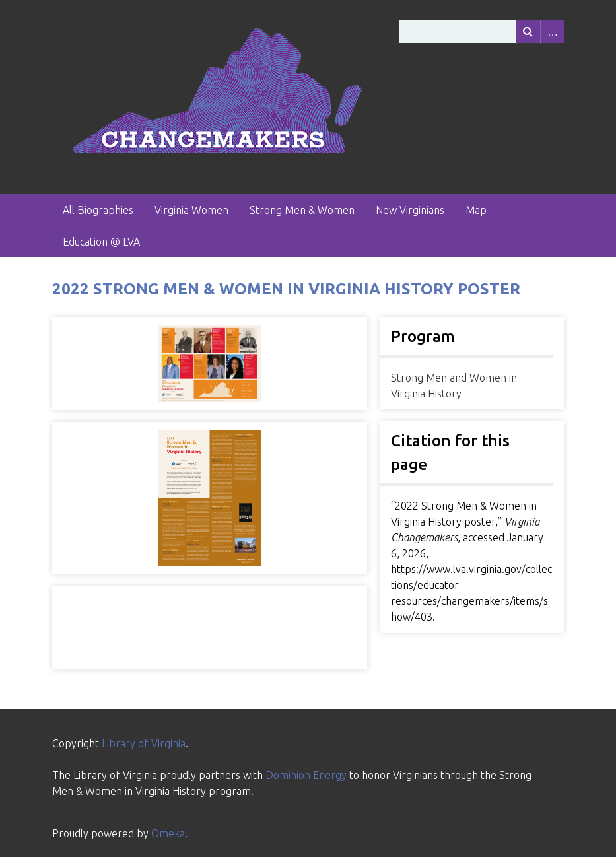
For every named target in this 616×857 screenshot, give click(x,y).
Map (476, 210)
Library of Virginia (144, 743)
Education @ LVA (101, 242)
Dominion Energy (306, 775)
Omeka (168, 833)
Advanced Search (552, 31)
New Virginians (410, 210)
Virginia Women (191, 210)
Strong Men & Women (302, 210)
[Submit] (528, 31)
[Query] (481, 31)
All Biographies (98, 210)
